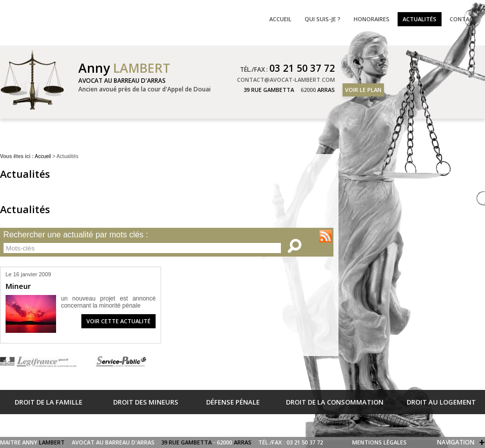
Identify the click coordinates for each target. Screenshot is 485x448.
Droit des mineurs (146, 402)
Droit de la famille (48, 402)
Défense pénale (233, 402)
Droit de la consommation (335, 402)
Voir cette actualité (118, 321)
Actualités (420, 19)
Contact (463, 19)
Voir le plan (363, 90)
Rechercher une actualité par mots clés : (76, 235)
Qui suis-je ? (323, 19)
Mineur (18, 286)
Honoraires (372, 19)
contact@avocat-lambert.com (286, 80)
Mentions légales (379, 442)
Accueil (43, 156)
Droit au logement (441, 402)
